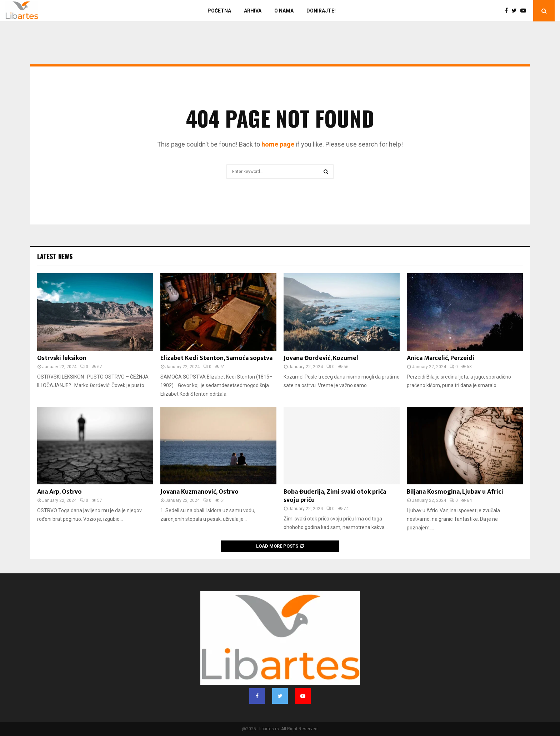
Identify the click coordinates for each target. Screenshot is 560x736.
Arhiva (253, 11)
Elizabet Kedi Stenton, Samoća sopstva (216, 358)
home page (278, 144)
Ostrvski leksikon (62, 358)
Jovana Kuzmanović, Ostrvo (199, 492)
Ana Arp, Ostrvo (59, 492)
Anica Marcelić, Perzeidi (441, 358)
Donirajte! (321, 11)
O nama (284, 11)
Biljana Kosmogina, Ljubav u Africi (455, 492)
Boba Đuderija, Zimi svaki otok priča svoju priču (335, 496)
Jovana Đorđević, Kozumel (321, 358)
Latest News (55, 256)
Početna (219, 11)
